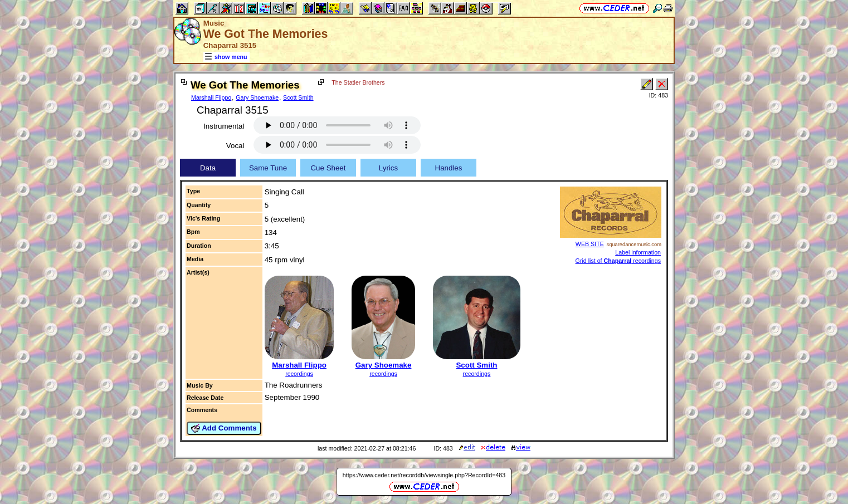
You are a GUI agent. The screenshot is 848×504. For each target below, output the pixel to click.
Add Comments (224, 428)
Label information (638, 252)
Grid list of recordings (618, 261)
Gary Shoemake (257, 97)
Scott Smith (298, 97)
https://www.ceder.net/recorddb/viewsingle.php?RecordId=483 (424, 475)
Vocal (235, 146)
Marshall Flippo (211, 97)
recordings (299, 374)
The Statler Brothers (358, 82)
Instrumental (224, 126)
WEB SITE (590, 244)
